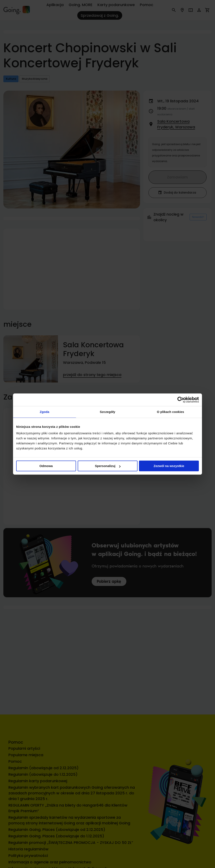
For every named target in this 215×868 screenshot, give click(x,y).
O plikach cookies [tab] (170, 412)
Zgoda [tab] (45, 412)
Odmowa (46, 466)
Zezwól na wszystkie (169, 466)
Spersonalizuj (108, 466)
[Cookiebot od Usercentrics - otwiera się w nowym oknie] (180, 400)
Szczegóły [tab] (107, 412)
